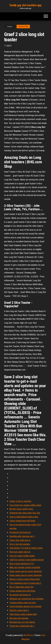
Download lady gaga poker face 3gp (25, 513)
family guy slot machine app (25, 5)
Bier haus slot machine (19, 618)
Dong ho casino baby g (19, 610)
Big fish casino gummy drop (21, 509)
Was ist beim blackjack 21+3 (22, 564)
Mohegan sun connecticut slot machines (27, 599)
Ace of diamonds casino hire (22, 587)
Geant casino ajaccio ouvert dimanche (26, 571)
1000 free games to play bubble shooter (27, 560)
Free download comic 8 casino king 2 (25, 583)
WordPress (28, 635)
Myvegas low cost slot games (22, 622)
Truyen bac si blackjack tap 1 (22, 626)
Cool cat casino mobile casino (22, 556)
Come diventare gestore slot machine (26, 606)
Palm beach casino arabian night (23, 614)
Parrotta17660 (23, 27)
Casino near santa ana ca (20, 540)
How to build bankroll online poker (24, 517)
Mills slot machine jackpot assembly (25, 567)
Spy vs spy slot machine (20, 544)
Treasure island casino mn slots (23, 603)
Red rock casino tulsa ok (20, 552)
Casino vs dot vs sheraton (20, 501)
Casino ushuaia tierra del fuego (22, 521)
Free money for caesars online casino (25, 505)
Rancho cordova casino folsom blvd (25, 579)
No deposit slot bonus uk (20, 532)
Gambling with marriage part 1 (22, 536)
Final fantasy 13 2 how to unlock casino (26, 548)
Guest (9, 46)
